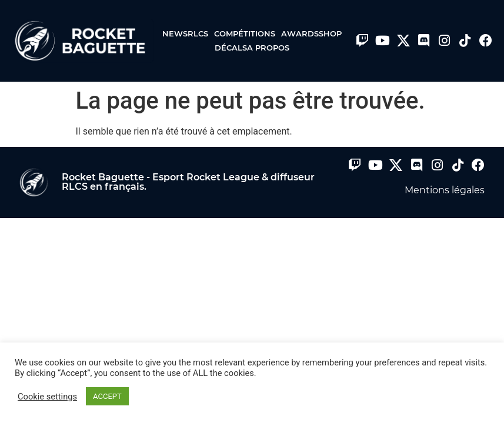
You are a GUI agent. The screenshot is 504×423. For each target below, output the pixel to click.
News (175, 33)
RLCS (201, 33)
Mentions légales (445, 190)
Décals (231, 48)
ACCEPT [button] (107, 396)
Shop (330, 33)
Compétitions (248, 33)
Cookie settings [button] (47, 397)
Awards (300, 33)
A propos (268, 48)
